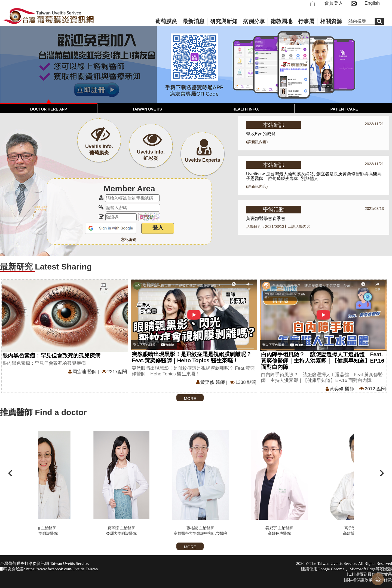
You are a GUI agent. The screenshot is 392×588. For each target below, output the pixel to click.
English (372, 3)
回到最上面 (378, 579)
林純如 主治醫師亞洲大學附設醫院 (80, 483)
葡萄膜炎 (166, 21)
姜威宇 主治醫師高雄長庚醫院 (317, 483)
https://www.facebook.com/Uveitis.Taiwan (62, 569)
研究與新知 (224, 21)
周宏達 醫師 (82, 372)
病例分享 (254, 21)
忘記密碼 (128, 240)
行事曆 (306, 21)
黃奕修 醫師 (210, 382)
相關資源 (331, 21)
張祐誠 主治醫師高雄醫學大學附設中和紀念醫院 (238, 483)
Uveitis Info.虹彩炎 (151, 151)
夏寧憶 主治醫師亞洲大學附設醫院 (159, 483)
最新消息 (194, 21)
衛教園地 (281, 21)
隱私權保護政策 (358, 580)
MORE (190, 398)
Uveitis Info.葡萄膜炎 (99, 146)
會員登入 (334, 3)
